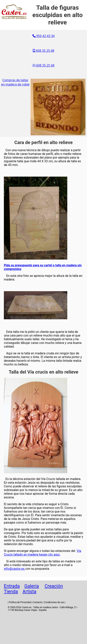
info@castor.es (15, 569)
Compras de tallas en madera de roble (15, 82)
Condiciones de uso (54, 602)
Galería (32, 586)
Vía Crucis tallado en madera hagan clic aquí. (43, 553)
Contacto (38, 602)
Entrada (12, 586)
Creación (54, 586)
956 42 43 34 (44, 36)
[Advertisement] (43, 628)
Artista (29, 591)
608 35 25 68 (44, 51)
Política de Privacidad (20, 602)
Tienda (11, 591)
